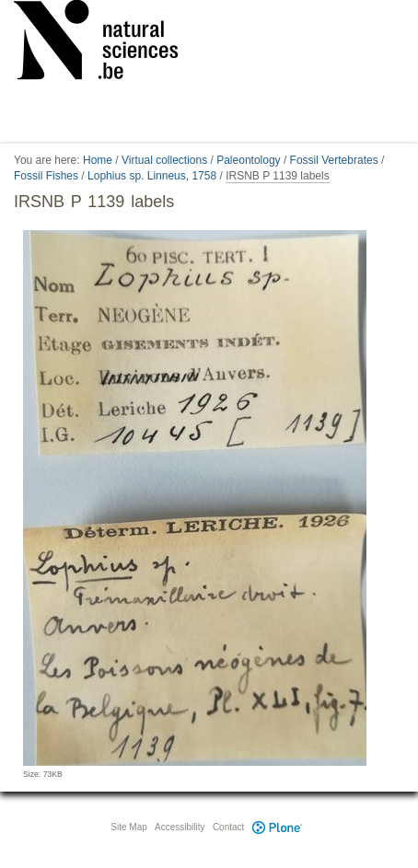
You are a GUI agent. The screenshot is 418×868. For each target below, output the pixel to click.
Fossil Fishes (46, 176)
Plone (277, 827)
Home (98, 160)
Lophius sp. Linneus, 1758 (152, 176)
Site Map (128, 827)
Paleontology (248, 160)
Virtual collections (164, 160)
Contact (228, 827)
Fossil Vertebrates (334, 160)
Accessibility (180, 827)
